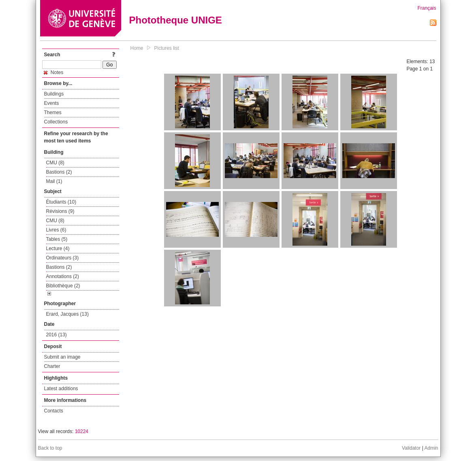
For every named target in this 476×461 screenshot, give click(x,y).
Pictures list (167, 48)
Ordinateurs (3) (63, 258)
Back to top (50, 448)
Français (427, 8)
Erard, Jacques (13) (67, 314)
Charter (52, 366)
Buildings (54, 94)
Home (137, 48)
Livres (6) (56, 230)
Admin (431, 448)
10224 (82, 431)
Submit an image (62, 357)
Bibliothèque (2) (63, 286)
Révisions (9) (60, 211)
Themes (53, 113)
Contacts (54, 411)
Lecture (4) (58, 249)
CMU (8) (55, 163)
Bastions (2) (59, 172)
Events (52, 103)
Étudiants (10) (61, 202)
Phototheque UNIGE (176, 20)
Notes (54, 72)
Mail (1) (54, 181)
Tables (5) (57, 239)
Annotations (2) (63, 276)
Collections (56, 122)
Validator (411, 448)
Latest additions (61, 389)
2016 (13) (57, 335)
